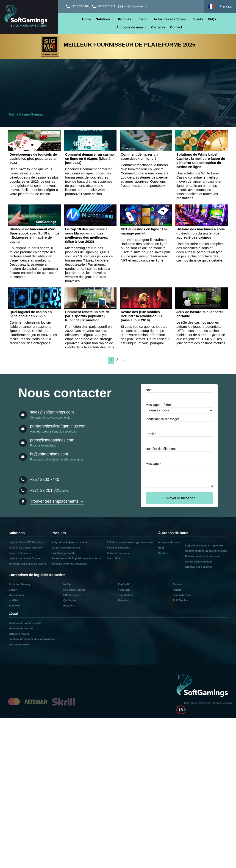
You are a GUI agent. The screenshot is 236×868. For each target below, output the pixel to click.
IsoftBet (13, 600)
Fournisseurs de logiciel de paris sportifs (76, 558)
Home (87, 19)
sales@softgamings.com (52, 412)
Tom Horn (14, 606)
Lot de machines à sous (66, 548)
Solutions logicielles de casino (27, 564)
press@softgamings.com (52, 440)
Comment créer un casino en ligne (206, 551)
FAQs (212, 19)
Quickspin (69, 600)
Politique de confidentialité (25, 623)
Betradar (123, 600)
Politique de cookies (21, 628)
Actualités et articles (169, 19)
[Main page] (29, 17)
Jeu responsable (19, 645)
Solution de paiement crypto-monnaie (130, 542)
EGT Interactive (73, 595)
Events (198, 19)
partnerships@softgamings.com (58, 426)
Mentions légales (19, 634)
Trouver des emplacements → (57, 501)
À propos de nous (130, 27)
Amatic (177, 590)
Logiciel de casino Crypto (24, 558)
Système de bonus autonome (69, 564)
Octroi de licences (118, 553)
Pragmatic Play (182, 595)
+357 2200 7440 (45, 479)
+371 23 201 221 (45, 490)
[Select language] (220, 6)
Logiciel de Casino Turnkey (25, 548)
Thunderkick (126, 595)
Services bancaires (118, 548)
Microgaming (17, 595)
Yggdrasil (124, 590)
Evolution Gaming (19, 584)
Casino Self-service (20, 553)
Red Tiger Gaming (74, 590)
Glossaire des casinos (199, 567)
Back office (114, 558)
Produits (125, 19)
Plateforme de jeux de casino (203, 556)
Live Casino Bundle (63, 553)
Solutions (103, 19)
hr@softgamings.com (49, 454)
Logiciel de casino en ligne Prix (204, 546)
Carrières (158, 27)
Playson (178, 584)
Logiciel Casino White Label (26, 542)
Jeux (142, 19)
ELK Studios (180, 600)
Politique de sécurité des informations (32, 639)
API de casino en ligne (199, 562)
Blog (161, 548)
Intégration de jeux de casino (69, 542)
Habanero (69, 606)
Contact (176, 27)
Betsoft (13, 590)
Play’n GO (124, 584)
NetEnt (67, 584)
